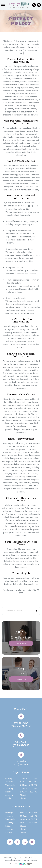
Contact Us (21, 679)
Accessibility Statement (13, 860)
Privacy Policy (26, 860)
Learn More (21, 643)
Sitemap (34, 860)
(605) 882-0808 (21, 745)
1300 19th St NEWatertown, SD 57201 (21, 725)
